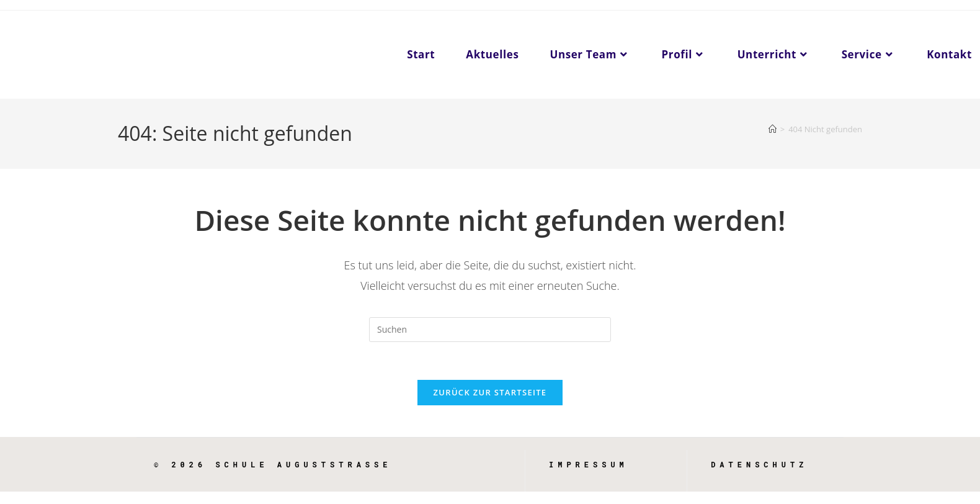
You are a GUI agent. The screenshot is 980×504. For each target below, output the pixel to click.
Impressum (589, 464)
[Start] (773, 129)
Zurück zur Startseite (490, 392)
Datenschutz (759, 464)
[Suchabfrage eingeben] (490, 330)
